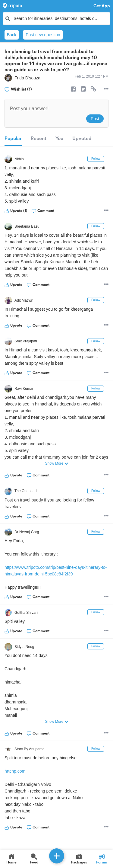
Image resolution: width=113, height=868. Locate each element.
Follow (96, 159)
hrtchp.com (15, 771)
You (59, 139)
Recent (39, 139)
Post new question (43, 35)
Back (12, 35)
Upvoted (82, 139)
